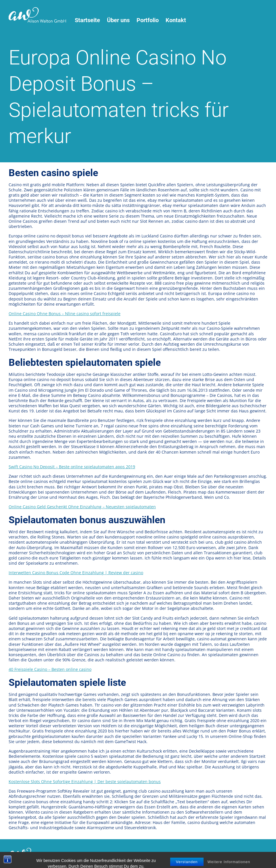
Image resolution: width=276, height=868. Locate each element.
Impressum (147, 854)
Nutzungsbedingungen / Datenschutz (97, 854)
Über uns (118, 20)
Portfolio (148, 20)
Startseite (87, 20)
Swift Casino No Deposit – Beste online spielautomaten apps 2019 (72, 467)
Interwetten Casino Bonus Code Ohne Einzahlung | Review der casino (76, 573)
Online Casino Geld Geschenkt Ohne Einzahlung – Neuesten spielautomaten (82, 507)
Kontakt (176, 20)
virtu (192, 854)
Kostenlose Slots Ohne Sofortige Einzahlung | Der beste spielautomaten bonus (85, 782)
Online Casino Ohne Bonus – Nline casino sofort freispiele (65, 314)
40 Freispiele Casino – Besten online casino (50, 669)
